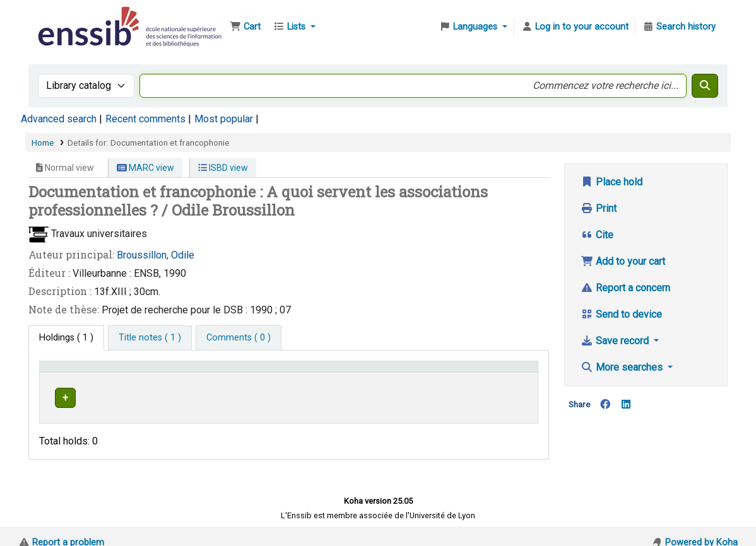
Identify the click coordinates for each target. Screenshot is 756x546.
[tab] (150, 338)
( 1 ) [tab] (66, 338)
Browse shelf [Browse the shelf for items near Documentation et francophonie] (433, 396)
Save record (616, 341)
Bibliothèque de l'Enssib (67, 18)
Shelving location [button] (269, 372)
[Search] (705, 86)
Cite (597, 235)
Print (599, 208)
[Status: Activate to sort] (510, 372)
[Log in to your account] (575, 27)
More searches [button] (623, 367)
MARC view (145, 168)
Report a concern (625, 288)
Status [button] (500, 372)
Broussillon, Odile (156, 255)
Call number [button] (362, 372)
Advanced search (59, 119)
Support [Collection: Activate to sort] (186, 372)
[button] (245, 27)
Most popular (224, 119)
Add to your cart (623, 261)
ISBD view (223, 168)
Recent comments (145, 119)
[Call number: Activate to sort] (407, 372)
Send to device (621, 314)
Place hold (611, 182)
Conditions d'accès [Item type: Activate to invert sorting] (84, 372)
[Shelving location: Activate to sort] (280, 372)
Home (43, 142)
